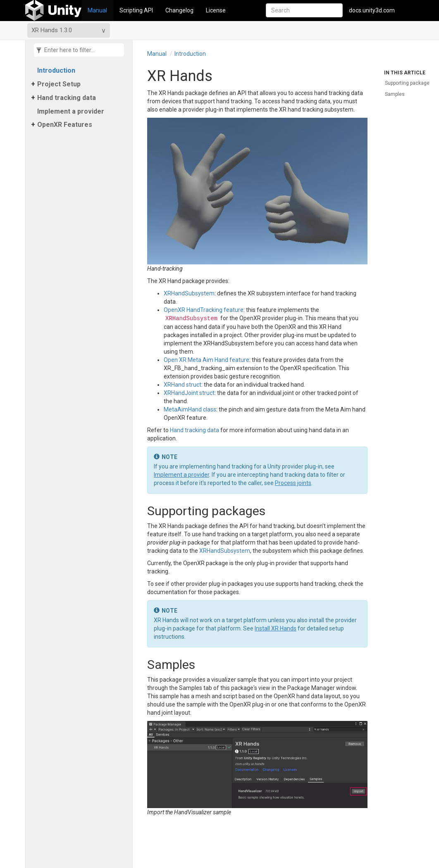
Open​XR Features (65, 125)
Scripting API (136, 10)
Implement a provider (71, 111)
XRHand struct (183, 385)
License (216, 10)
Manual (97, 10)
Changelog (179, 10)
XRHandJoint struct (189, 393)
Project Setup (59, 84)
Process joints (293, 483)
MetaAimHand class (190, 409)
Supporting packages (409, 83)
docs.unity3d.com (372, 10)
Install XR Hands (276, 628)
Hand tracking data (67, 98)
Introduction (56, 70)
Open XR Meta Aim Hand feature (206, 360)
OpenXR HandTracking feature (204, 310)
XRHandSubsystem (189, 293)
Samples (395, 94)
